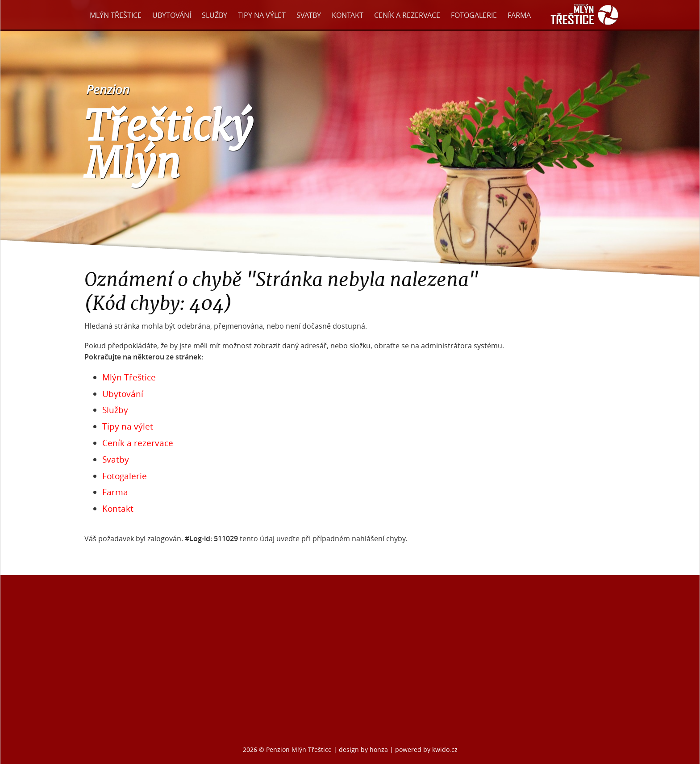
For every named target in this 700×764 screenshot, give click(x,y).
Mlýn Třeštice (116, 15)
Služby (215, 15)
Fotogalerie (474, 15)
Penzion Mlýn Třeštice (299, 749)
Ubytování (172, 15)
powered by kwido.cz (426, 749)
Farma (519, 15)
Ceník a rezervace (407, 15)
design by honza (364, 749)
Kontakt (348, 15)
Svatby (309, 15)
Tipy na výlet (262, 15)
